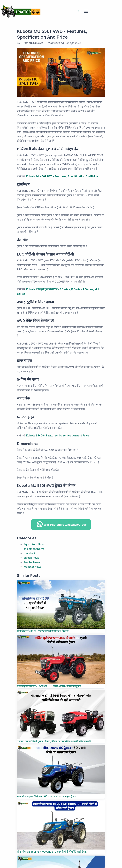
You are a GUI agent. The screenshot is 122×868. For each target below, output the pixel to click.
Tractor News (32, 562)
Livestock (29, 553)
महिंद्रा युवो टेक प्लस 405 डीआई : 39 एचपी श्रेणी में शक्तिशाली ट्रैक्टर (49, 686)
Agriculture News (34, 544)
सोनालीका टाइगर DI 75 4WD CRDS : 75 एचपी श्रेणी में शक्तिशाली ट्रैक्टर (52, 852)
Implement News (34, 549)
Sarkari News (31, 558)
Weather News (32, 567)
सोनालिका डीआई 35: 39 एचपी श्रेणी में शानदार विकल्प (43, 631)
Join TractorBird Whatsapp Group (61, 524)
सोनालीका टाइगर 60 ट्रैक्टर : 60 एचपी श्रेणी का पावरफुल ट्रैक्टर (46, 796)
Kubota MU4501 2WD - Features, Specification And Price (62, 176)
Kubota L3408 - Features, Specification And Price (58, 435)
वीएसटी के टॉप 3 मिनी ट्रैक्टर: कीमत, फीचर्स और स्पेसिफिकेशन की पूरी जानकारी (54, 741)
